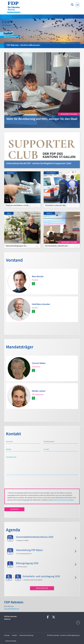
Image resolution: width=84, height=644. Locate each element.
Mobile (9, 449)
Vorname (10, 441)
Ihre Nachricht (11, 457)
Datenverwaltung (11, 641)
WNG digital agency (74, 635)
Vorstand (14, 260)
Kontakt (14, 635)
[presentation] (20, 482)
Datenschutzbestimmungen (64, 500)
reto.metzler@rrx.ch (12, 609)
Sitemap (7, 635)
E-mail (46, 449)
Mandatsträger (20, 347)
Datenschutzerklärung (26, 635)
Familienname (49, 441)
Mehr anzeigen (42, 588)
